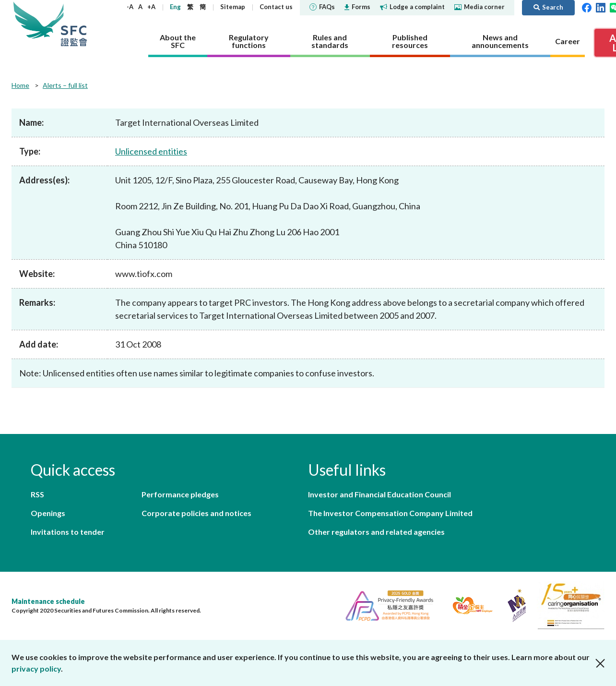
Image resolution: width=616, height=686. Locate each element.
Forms (357, 7)
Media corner (480, 7)
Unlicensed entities (151, 151)
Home (20, 85)
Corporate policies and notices (196, 513)
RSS (37, 494)
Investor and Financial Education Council (379, 494)
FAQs (322, 7)
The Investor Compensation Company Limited (390, 513)
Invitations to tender (68, 532)
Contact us (276, 7)
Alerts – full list (65, 85)
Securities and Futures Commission (74, 24)
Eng (175, 7)
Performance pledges (180, 494)
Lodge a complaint (412, 7)
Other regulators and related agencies (376, 532)
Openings (48, 513)
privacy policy (36, 668)
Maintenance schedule (48, 601)
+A (151, 7)
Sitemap (233, 7)
